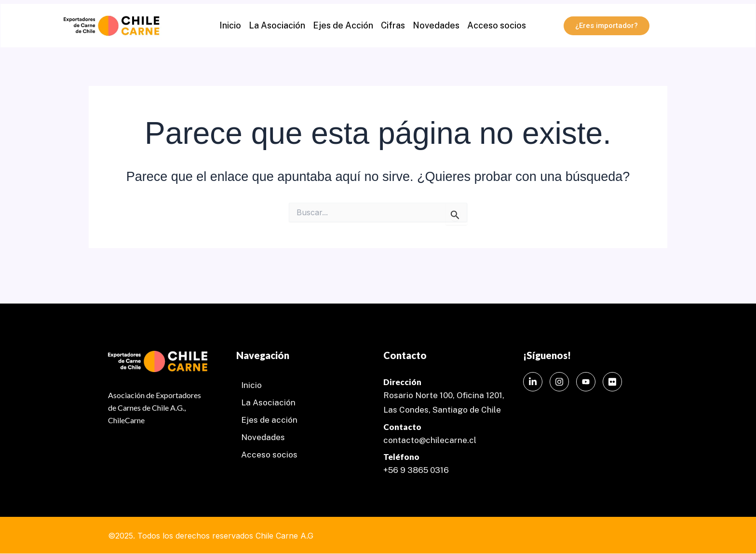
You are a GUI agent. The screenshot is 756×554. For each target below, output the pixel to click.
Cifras (393, 25)
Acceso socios (497, 25)
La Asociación (277, 25)
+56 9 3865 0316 (416, 470)
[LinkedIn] (533, 382)
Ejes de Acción (343, 25)
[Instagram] (559, 382)
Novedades (436, 25)
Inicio (230, 25)
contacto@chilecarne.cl (430, 440)
